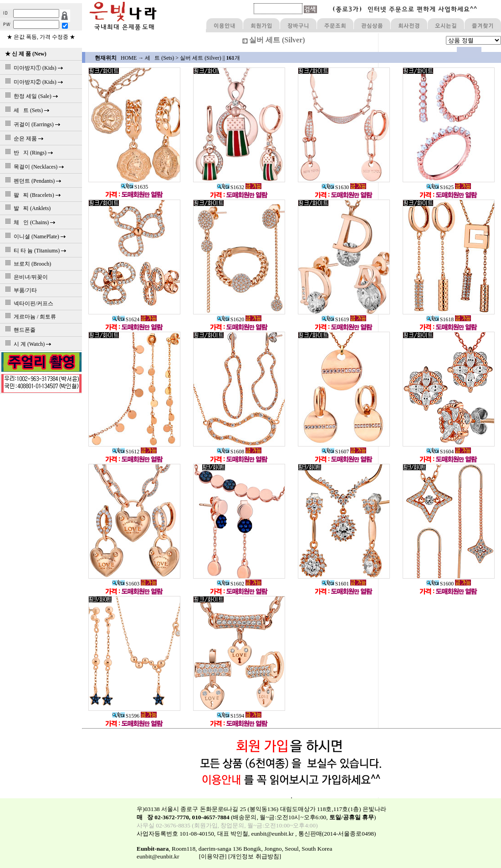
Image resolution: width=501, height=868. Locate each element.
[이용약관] (213, 856)
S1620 (231, 319)
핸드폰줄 (19, 330)
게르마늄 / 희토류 (29, 317)
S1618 (440, 319)
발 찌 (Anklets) (26, 208)
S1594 (231, 716)
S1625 (440, 187)
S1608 (231, 452)
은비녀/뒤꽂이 (25, 277)
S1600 (440, 584)
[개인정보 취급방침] (255, 856)
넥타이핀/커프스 (28, 303)
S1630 (335, 187)
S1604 (440, 452)
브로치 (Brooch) (27, 264)
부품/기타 (20, 290)
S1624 (126, 319)
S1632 (231, 187)
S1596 (126, 716)
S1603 (126, 584)
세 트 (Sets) (159, 58)
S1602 (231, 584)
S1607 (335, 452)
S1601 (335, 584)
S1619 (335, 319)
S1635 (135, 187)
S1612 (126, 452)
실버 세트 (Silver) (201, 58)
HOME (129, 58)
